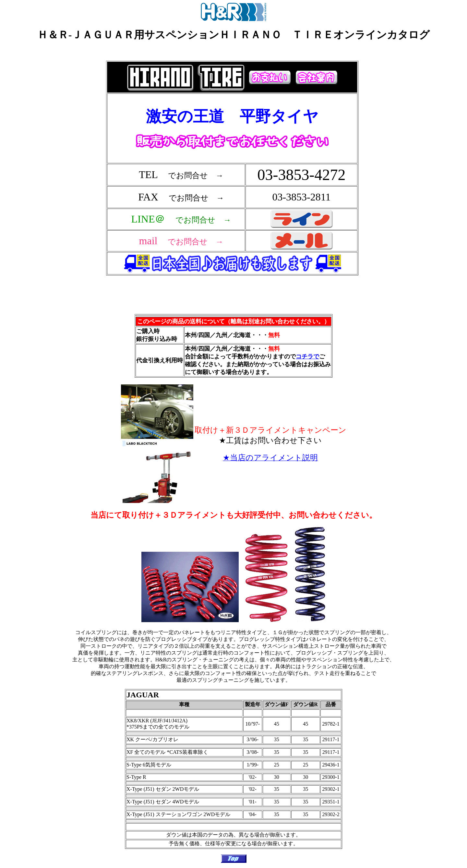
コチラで (307, 356)
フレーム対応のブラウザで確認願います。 (233, 179)
